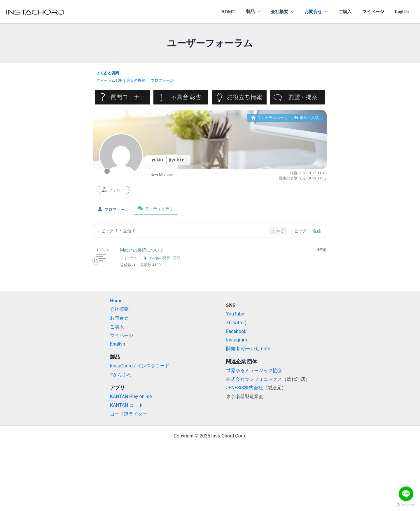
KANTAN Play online (131, 396)
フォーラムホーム (269, 118)
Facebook (236, 331)
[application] (268, 12)
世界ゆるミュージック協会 (254, 370)
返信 (317, 231)
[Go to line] (406, 494)
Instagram (237, 340)
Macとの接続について (142, 250)
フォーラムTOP (109, 80)
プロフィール (162, 80)
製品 (264, 12)
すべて (278, 231)
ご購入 (350, 12)
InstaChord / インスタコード (140, 366)
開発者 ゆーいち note (248, 349)
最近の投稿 (136, 80)
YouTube (235, 314)
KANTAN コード (127, 405)
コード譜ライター (129, 414)
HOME (241, 12)
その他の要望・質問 (164, 258)
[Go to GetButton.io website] (406, 505)
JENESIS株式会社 (244, 388)
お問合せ (323, 12)
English (403, 12)
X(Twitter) (236, 323)
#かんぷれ (121, 375)
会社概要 (291, 12)
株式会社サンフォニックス (254, 379)
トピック (298, 231)
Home (116, 301)
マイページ (376, 12)
